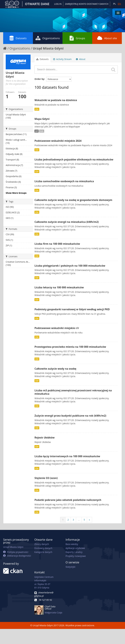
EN (119, 4)
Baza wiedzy (72, 544)
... (79, 520)
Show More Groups (16, 193)
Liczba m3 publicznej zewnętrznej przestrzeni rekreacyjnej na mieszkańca (73, 392)
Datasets (18, 38)
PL (114, 4)
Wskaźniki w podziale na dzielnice (56, 100)
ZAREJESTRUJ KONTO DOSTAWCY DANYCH (87, 4)
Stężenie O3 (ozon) (46, 478)
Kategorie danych (43, 552)
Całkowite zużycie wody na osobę (55, 369)
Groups (77, 38)
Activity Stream (62, 59)
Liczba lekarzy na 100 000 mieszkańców (59, 287)
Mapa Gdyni (42, 119)
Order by (39, 79)
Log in (58, 4)
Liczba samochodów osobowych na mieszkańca (64, 181)
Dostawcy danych (43, 548)
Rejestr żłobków (45, 438)
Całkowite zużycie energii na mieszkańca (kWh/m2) (67, 222)
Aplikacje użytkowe (75, 548)
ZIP (37, 131)
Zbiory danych (42, 544)
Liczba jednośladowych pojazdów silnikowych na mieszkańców (74, 159)
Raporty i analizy (74, 552)
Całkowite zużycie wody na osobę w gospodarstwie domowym (73, 200)
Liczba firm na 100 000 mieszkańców (57, 244)
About (81, 59)
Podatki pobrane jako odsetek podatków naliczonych (68, 500)
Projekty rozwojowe (76, 556)
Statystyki (70, 567)
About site (107, 38)
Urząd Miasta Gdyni (48, 48)
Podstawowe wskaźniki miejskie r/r (57, 328)
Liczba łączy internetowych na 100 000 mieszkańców (67, 456)
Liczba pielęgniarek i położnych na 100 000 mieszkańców (70, 266)
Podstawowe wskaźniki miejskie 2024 (58, 141)
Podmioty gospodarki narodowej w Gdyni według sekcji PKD (72, 309)
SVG (42, 131)
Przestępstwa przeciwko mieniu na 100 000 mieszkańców (70, 347)
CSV (37, 109)
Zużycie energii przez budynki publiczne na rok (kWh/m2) (70, 416)
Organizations (48, 38)
